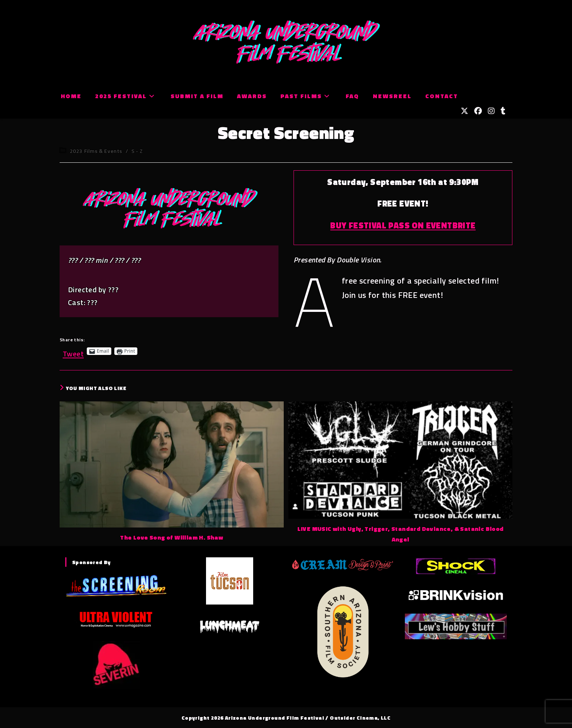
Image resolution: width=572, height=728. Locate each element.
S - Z (137, 151)
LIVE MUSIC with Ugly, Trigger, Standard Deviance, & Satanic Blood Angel (401, 534)
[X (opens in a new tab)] (464, 111)
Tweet (73, 351)
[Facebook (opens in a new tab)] (478, 111)
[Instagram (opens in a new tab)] (491, 111)
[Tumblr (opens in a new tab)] (503, 111)
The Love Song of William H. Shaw (171, 537)
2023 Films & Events (96, 151)
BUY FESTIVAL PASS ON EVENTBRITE (403, 225)
